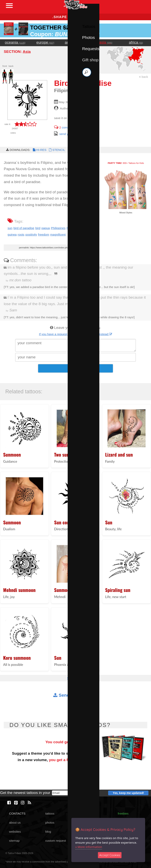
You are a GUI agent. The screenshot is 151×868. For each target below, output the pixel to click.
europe (45, 42)
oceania (15, 42)
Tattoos (89, 26)
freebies (123, 813)
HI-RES (39, 150)
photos (50, 823)
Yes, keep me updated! (128, 793)
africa (136, 42)
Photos (89, 37)
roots (21, 234)
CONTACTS (17, 813)
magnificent (58, 234)
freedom (44, 234)
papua (46, 228)
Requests (91, 49)
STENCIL (57, 150)
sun (10, 228)
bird (38, 228)
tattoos (50, 813)
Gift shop (90, 60)
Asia (27, 52)
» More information (89, 847)
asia (106, 42)
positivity (31, 234)
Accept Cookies (110, 855)
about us (15, 823)
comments (65, 127)
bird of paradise (24, 228)
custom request (56, 841)
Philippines (58, 228)
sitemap (14, 841)
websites (15, 832)
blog (48, 832)
